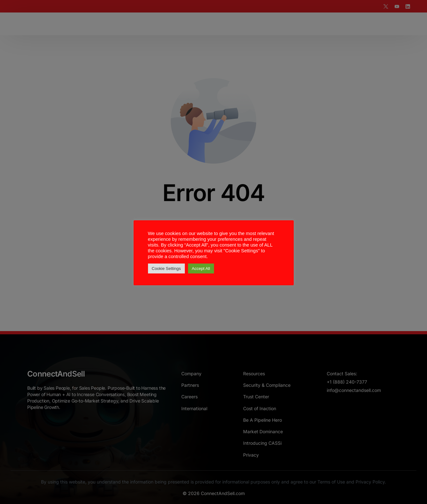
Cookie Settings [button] (166, 268)
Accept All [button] (201, 268)
